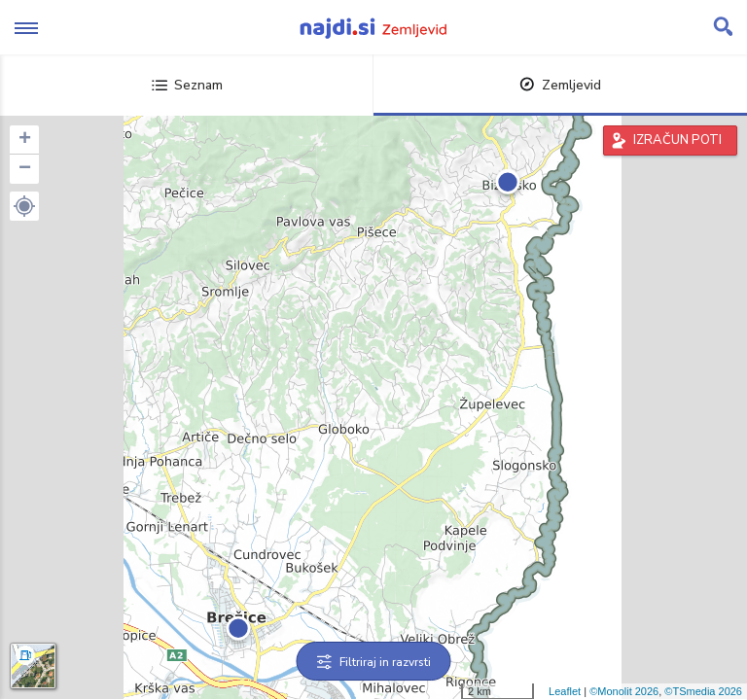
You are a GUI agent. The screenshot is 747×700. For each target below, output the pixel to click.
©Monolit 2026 (624, 691)
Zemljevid (560, 85)
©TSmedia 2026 (703, 691)
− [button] (25, 169)
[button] (24, 206)
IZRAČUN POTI (677, 140)
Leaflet (565, 691)
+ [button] (25, 140)
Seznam (187, 85)
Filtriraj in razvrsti (374, 662)
